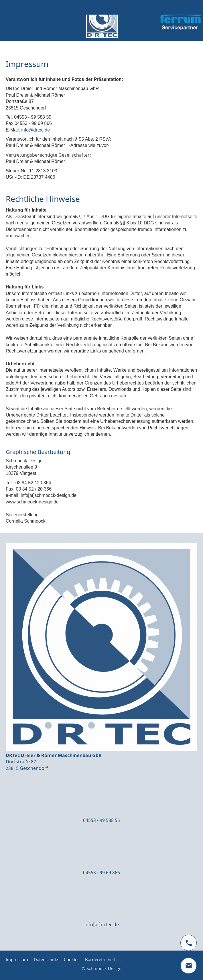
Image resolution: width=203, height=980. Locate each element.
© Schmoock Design (102, 968)
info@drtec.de (36, 130)
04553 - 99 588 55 (101, 820)
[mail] (189, 966)
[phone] (189, 943)
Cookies (72, 959)
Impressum (17, 959)
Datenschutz (46, 959)
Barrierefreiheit (100, 959)
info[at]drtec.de (102, 925)
